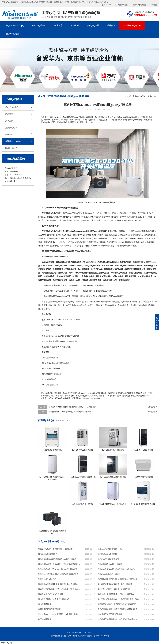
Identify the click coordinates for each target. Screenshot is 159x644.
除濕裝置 (108, 242)
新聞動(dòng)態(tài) (132, 25)
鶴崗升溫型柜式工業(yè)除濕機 (110, 614)
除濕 (122, 231)
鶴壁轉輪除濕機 (44, 619)
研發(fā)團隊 (123, 5)
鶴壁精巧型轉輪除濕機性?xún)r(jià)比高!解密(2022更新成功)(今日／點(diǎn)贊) (118, 619)
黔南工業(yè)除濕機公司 (48, 554)
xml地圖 (154, 5)
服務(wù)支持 (93, 25)
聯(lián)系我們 (12, 34)
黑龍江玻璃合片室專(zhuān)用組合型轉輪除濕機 (57, 569)
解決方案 (58, 25)
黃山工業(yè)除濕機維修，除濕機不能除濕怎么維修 (118, 599)
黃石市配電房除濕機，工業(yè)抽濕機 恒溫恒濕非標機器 (59, 589)
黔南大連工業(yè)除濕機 (107, 554)
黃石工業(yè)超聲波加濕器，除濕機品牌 (114, 589)
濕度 (79, 238)
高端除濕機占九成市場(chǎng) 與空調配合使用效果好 (70, 412)
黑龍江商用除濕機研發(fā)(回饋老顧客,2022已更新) (59, 574)
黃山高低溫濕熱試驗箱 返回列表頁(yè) (54, 599)
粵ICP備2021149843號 (101, 636)
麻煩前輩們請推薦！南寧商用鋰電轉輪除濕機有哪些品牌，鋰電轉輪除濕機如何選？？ (118, 609)
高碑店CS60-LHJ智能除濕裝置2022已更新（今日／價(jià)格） (74, 407)
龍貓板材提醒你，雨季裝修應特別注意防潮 (55, 549)
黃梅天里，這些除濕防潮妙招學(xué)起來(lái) (116, 594)
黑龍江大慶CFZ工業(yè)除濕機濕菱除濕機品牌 (116, 569)
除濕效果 (42, 238)
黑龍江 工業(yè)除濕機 (47, 579)
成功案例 (75, 25)
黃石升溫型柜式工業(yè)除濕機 (51, 594)
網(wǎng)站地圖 (139, 5)
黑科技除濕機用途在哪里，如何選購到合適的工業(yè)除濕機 (118, 579)
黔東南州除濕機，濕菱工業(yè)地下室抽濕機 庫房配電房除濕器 (59, 564)
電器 (90, 220)
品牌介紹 (111, 25)
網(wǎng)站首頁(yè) (15, 25)
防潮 (145, 305)
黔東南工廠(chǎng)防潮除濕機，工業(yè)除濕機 (57, 559)
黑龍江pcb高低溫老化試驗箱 (109, 574)
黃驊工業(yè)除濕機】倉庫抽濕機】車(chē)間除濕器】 (59, 584)
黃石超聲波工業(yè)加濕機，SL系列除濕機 (115, 584)
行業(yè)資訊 (153, 96)
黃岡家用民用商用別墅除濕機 (50, 609)
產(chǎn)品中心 (39, 25)
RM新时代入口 (6, 643)
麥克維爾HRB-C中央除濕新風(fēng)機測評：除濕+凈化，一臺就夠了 (59, 614)
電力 (150, 217)
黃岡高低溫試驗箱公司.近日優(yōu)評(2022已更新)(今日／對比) (118, 604)
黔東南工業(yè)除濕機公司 (108, 559)
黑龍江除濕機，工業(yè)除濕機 (110, 564)
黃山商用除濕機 (44, 604)
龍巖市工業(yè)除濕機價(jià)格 (110, 549)
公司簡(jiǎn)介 (108, 5)
